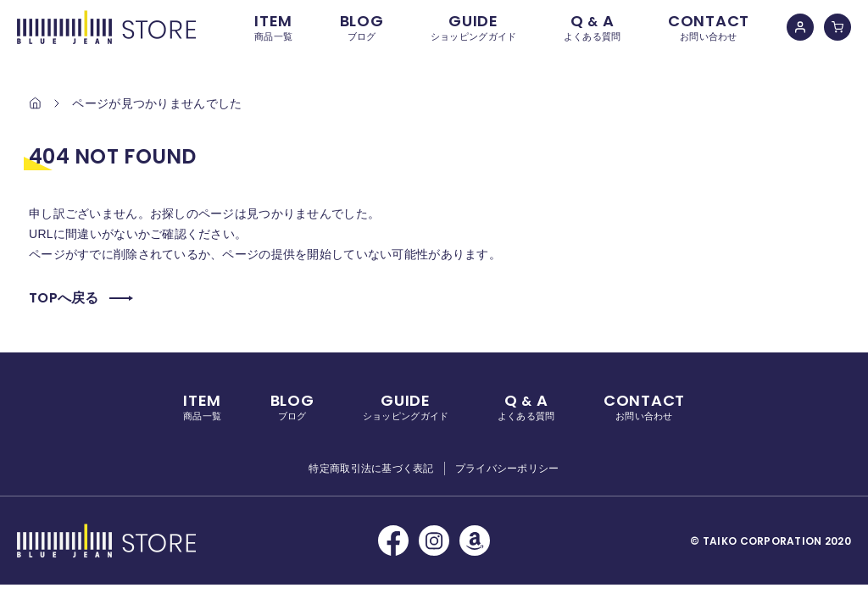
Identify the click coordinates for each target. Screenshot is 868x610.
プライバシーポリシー (507, 469)
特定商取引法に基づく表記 (371, 469)
